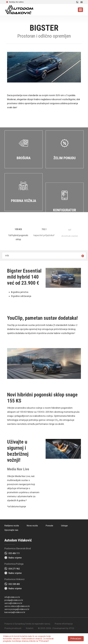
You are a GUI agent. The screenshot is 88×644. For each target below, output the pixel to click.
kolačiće (24, 636)
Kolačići (30, 628)
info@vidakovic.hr (12, 597)
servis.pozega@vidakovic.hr (17, 609)
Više (7, 256)
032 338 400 (14, 584)
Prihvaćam (76, 639)
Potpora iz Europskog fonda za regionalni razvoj (27, 624)
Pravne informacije (64, 624)
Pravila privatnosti (13, 628)
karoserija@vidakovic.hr (15, 612)
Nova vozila (32, 526)
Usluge (64, 526)
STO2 (72, 628)
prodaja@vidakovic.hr (14, 600)
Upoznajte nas (11, 530)
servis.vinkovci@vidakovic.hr (17, 606)
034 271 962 (14, 569)
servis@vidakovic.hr (13, 603)
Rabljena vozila (12, 526)
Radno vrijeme (15, 558)
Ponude (49, 526)
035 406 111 (14, 553)
